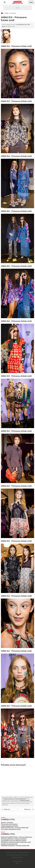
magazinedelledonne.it (20, 799)
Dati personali (10, 855)
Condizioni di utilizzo (23, 852)
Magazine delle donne (9, 799)
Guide (7, 13)
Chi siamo (8, 852)
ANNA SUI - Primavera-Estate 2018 (9, 810)
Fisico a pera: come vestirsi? (9, 824)
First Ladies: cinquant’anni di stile (11, 829)
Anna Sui (13, 13)
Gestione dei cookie (17, 857)
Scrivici (14, 852)
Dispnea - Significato (7, 822)
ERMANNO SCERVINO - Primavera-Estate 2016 (15, 845)
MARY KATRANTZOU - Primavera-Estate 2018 (15, 827)
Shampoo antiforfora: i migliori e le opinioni (14, 839)
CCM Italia (25, 855)
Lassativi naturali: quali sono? (10, 826)
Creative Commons (25, 800)
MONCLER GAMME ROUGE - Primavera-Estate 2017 (17, 837)
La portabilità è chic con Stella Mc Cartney (14, 840)
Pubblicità (18, 855)
